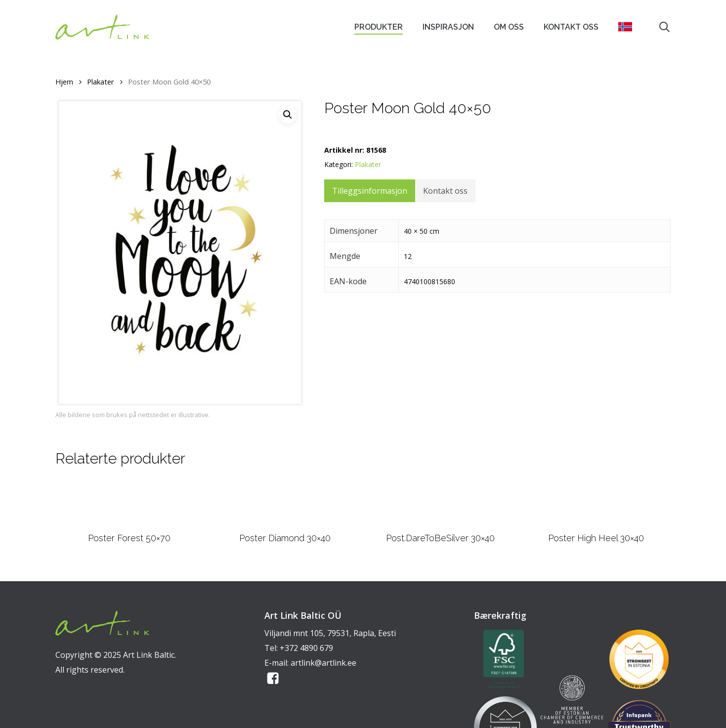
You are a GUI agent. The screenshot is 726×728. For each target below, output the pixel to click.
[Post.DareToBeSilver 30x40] (441, 528)
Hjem (64, 82)
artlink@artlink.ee (323, 712)
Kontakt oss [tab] (445, 191)
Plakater (101, 82)
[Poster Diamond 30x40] (285, 528)
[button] (288, 115)
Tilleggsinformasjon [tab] (370, 191)
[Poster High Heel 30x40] (596, 528)
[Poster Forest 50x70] (129, 528)
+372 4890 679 (306, 697)
